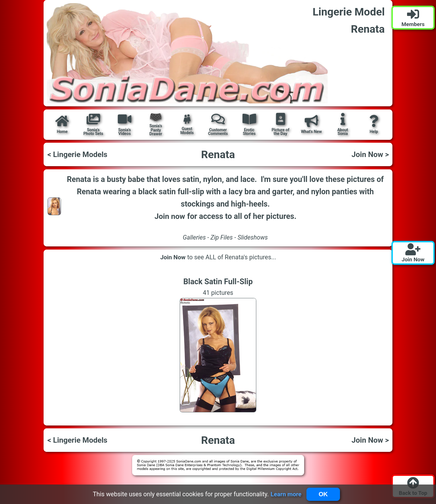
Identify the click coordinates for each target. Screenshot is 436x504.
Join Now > (370, 154)
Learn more (286, 494)
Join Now (173, 257)
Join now (170, 216)
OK (323, 494)
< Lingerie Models (77, 154)
